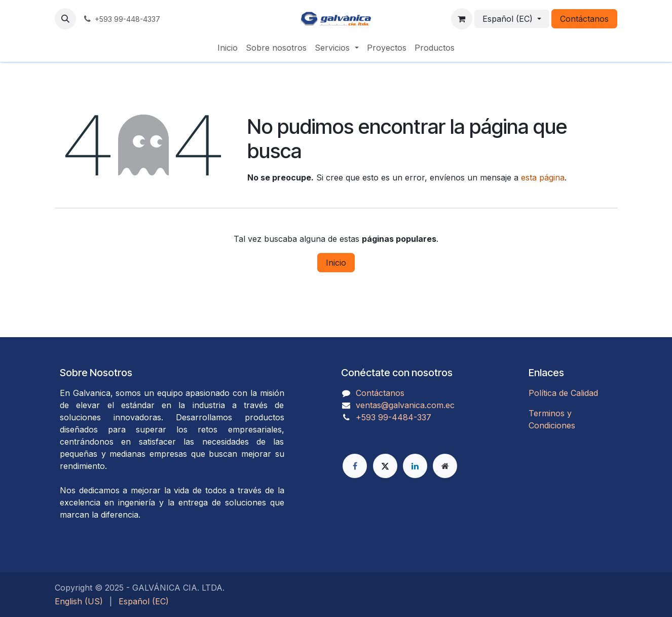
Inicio (336, 263)
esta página (543, 177)
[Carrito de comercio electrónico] (462, 19)
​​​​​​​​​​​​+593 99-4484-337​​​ (394, 417)
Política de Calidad (563, 393)
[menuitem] (228, 48)
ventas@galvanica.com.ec (405, 405)
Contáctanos (584, 19)
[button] (65, 19)
